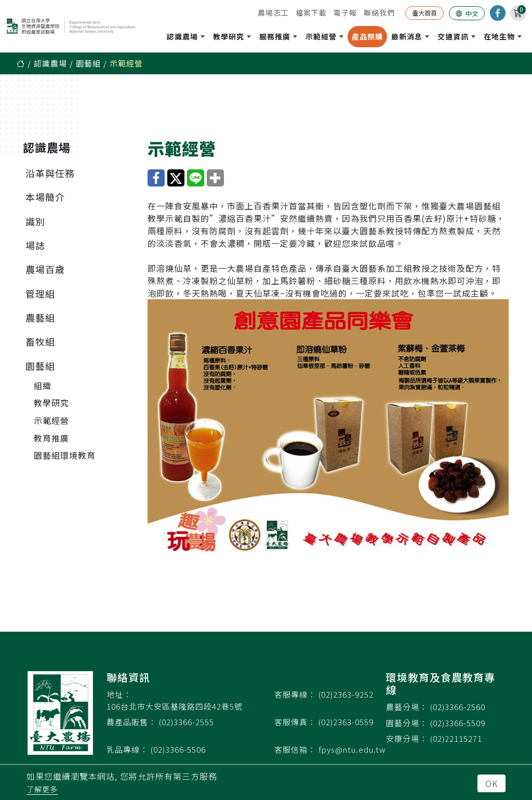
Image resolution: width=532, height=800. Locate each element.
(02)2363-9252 (346, 694)
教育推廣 (51, 438)
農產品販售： (131, 722)
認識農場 (50, 63)
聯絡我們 (379, 13)
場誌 (35, 245)
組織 (43, 385)
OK (491, 783)
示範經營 (51, 420)
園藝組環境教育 (65, 455)
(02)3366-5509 (458, 723)
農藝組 (40, 317)
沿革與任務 (50, 173)
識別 (35, 221)
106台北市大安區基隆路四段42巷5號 (175, 706)
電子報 (345, 13)
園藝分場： (407, 723)
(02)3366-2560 (458, 707)
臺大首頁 (424, 13)
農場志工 (273, 13)
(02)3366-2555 (187, 722)
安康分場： (407, 738)
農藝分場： (407, 707)
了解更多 (42, 789)
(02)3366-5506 (178, 749)
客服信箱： (295, 749)
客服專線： (295, 694)
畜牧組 (40, 341)
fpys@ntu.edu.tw (352, 749)
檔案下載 (311, 13)
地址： (119, 694)
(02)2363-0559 (346, 722)
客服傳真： (295, 722)
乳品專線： (127, 749)
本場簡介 (45, 197)
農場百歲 (45, 269)
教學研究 (51, 403)
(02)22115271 (456, 738)
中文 (467, 13)
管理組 (40, 294)
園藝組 (88, 63)
